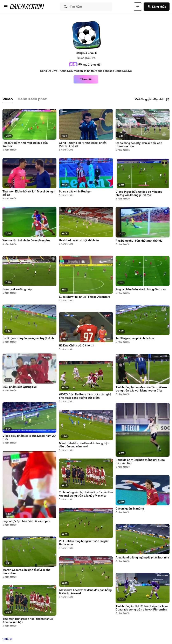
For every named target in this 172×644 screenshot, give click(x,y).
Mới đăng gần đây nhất (152, 99)
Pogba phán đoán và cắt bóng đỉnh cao (141, 290)
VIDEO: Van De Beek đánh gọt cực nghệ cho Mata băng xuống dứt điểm (85, 396)
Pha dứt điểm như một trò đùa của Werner (25, 145)
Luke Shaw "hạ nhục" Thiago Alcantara (84, 297)
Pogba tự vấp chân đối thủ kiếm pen (26, 521)
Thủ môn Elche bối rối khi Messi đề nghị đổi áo (29, 193)
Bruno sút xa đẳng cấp (17, 289)
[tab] (8, 99)
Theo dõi (86, 79)
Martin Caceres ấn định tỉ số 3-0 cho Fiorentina (26, 572)
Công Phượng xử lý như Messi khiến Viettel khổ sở (83, 145)
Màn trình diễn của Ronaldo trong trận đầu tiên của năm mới (84, 445)
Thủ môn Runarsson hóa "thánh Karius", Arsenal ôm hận (28, 621)
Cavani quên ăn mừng (130, 509)
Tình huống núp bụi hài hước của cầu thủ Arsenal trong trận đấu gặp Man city (86, 494)
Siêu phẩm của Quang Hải (20, 387)
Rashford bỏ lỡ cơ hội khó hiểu (79, 240)
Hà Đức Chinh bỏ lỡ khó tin (77, 346)
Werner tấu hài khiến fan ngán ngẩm (26, 241)
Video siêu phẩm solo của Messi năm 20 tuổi (29, 438)
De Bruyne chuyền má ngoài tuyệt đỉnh (28, 338)
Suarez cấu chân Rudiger (75, 192)
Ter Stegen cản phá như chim (135, 338)
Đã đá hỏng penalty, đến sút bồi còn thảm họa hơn (139, 145)
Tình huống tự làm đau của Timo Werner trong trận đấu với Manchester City (142, 389)
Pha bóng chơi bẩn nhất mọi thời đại (139, 241)
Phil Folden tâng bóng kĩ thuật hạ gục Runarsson (84, 543)
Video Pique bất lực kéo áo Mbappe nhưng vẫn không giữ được (139, 193)
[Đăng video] (138, 7)
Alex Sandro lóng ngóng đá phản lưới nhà (142, 558)
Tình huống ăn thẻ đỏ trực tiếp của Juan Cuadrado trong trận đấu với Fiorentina (142, 608)
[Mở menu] (6, 7)
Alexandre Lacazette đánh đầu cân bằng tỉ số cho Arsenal (85, 592)
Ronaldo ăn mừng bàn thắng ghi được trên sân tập (140, 462)
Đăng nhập (157, 7)
